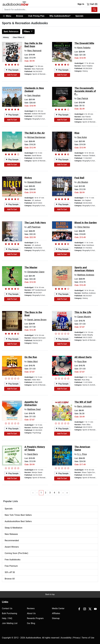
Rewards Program (35, 618)
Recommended (12, 540)
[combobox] (50, 9)
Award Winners (12, 547)
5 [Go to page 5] (59, 493)
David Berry (33, 454)
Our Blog (31, 623)
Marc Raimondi (34, 51)
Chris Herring (83, 227)
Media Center (58, 608)
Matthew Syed (34, 409)
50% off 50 (10, 572)
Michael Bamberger (36, 137)
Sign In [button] (81, 4)
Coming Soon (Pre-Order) (16, 553)
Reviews (31, 608)
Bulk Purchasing (10, 613)
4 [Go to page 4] (54, 493)
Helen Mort (32, 362)
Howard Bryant (34, 182)
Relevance (11, 32)
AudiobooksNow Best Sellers (18, 521)
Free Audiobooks (13, 560)
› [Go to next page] (63, 493)
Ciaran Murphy (84, 317)
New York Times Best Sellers (18, 515)
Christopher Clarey (36, 272)
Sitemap (56, 618)
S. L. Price (82, 454)
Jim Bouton (83, 182)
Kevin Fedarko (84, 48)
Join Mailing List (10, 623)
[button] (8, 16)
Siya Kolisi (82, 137)
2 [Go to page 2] (46, 493)
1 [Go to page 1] (41, 493)
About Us (31, 613)
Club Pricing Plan (36, 16)
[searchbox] (47, 9)
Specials (79, 16)
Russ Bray (82, 362)
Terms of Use (88, 638)
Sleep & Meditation (14, 528)
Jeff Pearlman (34, 227)
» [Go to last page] (67, 493)
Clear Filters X (18, 37)
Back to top (50, 594)
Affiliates (56, 613)
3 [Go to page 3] (50, 493)
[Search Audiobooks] (94, 9)
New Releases (11, 534)
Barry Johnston (84, 406)
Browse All (10, 579)
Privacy (77, 638)
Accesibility (66, 638)
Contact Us (7, 608)
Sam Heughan (34, 95)
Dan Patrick (83, 98)
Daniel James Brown (37, 320)
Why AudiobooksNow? (60, 16)
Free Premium (11, 566)
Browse (20, 16)
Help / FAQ (7, 618)
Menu (7, 16)
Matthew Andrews (86, 275)
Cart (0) (92, 4)
